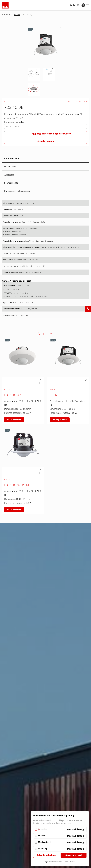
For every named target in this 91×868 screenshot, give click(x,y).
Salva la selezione (46, 855)
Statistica (42, 836)
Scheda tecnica (46, 141)
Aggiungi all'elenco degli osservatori (51, 134)
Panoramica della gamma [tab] (17, 191)
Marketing (43, 849)
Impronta (48, 862)
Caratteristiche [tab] (11, 158)
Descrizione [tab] (10, 167)
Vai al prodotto (14, 420)
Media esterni (44, 842)
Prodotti (17, 15)
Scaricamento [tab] (11, 183)
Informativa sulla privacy (60, 862)
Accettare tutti (74, 855)
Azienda (73, 862)
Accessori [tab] (9, 175)
